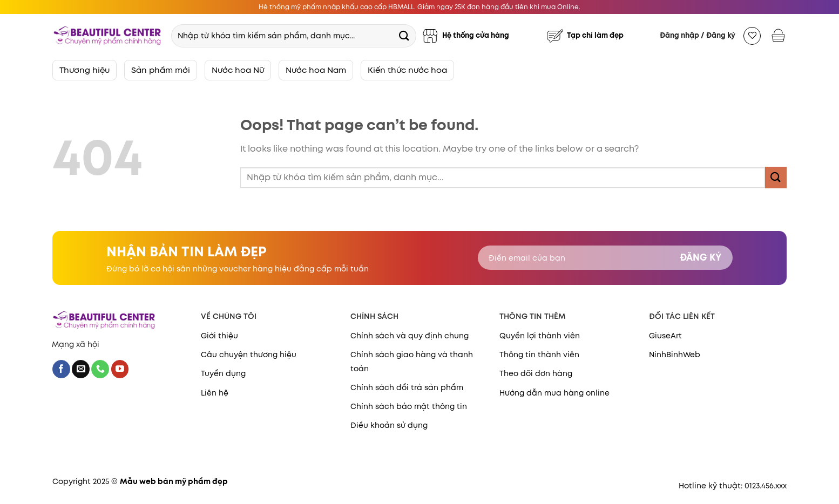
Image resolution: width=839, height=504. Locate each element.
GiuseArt (665, 336)
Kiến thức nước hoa (407, 70)
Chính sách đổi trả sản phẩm (407, 387)
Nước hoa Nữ (238, 70)
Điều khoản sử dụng (389, 425)
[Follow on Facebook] (61, 369)
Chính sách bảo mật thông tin (409, 406)
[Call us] (100, 369)
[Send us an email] (81, 369)
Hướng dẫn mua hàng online (554, 393)
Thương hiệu (84, 70)
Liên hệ (215, 393)
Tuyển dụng (223, 373)
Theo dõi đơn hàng (536, 373)
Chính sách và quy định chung (410, 336)
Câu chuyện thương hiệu (249, 355)
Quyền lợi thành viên (540, 336)
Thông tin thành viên (539, 355)
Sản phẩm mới (161, 70)
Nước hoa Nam (316, 70)
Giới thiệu (219, 336)
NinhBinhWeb (675, 355)
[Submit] (404, 35)
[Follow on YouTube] (120, 369)
